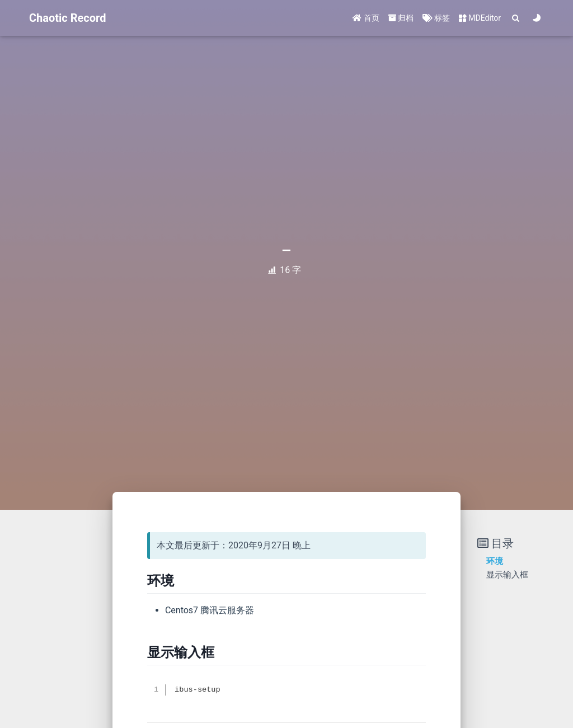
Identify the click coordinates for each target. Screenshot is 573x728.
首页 (366, 18)
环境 (495, 561)
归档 (401, 18)
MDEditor (480, 18)
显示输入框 (507, 575)
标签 (436, 18)
